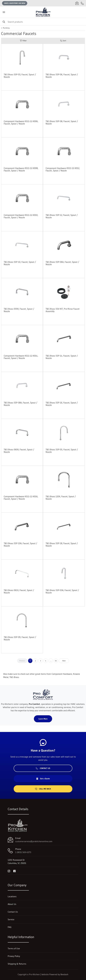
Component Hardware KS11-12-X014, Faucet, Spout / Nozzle (21, 357)
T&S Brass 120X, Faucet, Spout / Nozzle (61, 498)
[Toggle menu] (4, 12)
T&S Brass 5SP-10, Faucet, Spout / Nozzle (20, 263)
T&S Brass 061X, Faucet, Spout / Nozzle (19, 591)
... (51, 661)
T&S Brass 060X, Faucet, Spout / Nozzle (19, 451)
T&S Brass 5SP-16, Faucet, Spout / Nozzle (62, 404)
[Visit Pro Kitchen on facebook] (15, 871)
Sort (63, 41)
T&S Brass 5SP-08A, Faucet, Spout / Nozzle (21, 404)
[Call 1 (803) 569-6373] (82, 3)
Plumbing (6, 28)
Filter (23, 41)
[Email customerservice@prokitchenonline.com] (77, 3)
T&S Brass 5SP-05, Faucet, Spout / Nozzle (62, 451)
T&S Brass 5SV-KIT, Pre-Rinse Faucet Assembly (63, 310)
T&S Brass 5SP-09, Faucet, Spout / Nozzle (20, 638)
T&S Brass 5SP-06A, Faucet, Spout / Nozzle (62, 263)
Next (64, 661)
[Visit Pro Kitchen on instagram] (9, 871)
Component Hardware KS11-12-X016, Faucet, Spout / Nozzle (21, 498)
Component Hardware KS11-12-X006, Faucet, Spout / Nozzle (21, 122)
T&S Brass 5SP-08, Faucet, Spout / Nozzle (62, 122)
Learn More (43, 719)
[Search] (43, 22)
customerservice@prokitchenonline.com (34, 841)
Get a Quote (43, 779)
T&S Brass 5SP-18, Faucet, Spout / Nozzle (62, 544)
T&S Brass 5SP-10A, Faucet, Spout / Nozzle (20, 544)
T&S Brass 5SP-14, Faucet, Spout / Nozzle (62, 357)
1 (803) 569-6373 (23, 852)
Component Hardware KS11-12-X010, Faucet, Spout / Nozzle (21, 216)
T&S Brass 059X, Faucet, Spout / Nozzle (19, 310)
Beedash (64, 974)
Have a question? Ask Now (15, 3)
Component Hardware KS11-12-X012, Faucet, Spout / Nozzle (63, 169)
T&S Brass (14, 677)
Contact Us (43, 768)
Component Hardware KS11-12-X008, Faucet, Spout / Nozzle (21, 169)
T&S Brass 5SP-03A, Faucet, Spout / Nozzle (62, 591)
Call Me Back (43, 789)
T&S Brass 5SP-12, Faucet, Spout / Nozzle (62, 216)
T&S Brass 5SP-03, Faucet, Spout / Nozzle (20, 76)
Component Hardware (62, 674)
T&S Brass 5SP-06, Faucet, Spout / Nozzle (62, 76)
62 (56, 661)
